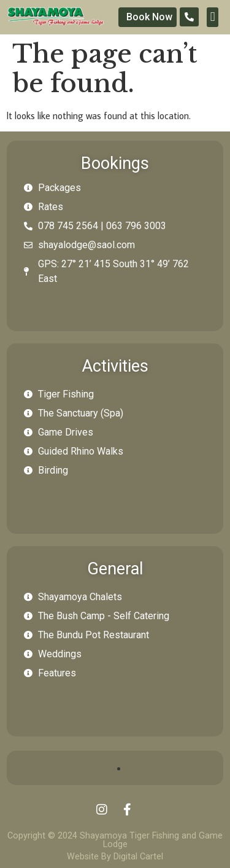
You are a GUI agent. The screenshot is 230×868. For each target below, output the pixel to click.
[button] (212, 17)
